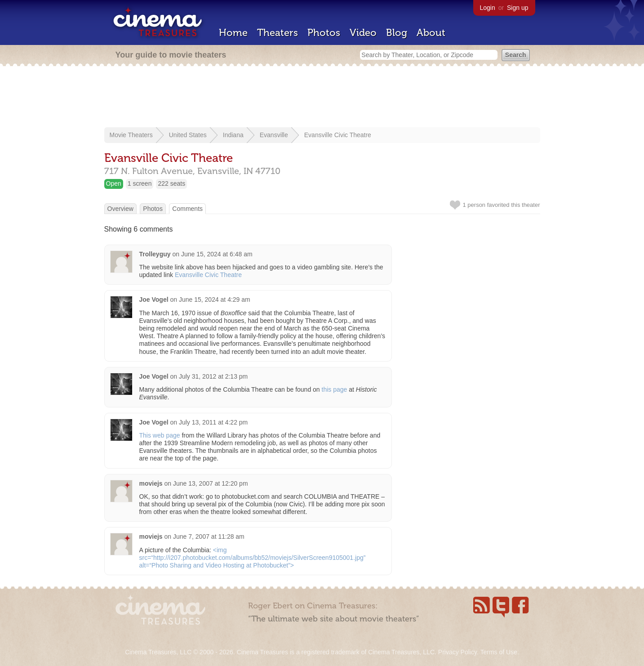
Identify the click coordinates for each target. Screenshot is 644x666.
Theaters (278, 33)
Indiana (233, 135)
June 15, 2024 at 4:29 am (215, 299)
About (431, 33)
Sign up (517, 8)
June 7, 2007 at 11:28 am (209, 536)
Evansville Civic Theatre (338, 135)
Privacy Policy (457, 652)
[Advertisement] (322, 98)
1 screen (140, 183)
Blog (397, 33)
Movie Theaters (131, 135)
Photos (324, 33)
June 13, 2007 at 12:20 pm (211, 483)
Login (488, 8)
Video (363, 33)
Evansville (274, 135)
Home (233, 33)
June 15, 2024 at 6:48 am (217, 254)
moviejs (151, 483)
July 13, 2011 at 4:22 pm (213, 422)
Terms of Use (498, 652)
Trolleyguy (155, 254)
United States (188, 135)
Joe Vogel (154, 299)
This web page (160, 435)
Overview (120, 209)
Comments (187, 209)
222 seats (171, 183)
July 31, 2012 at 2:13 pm (213, 376)
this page (335, 389)
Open (114, 183)
